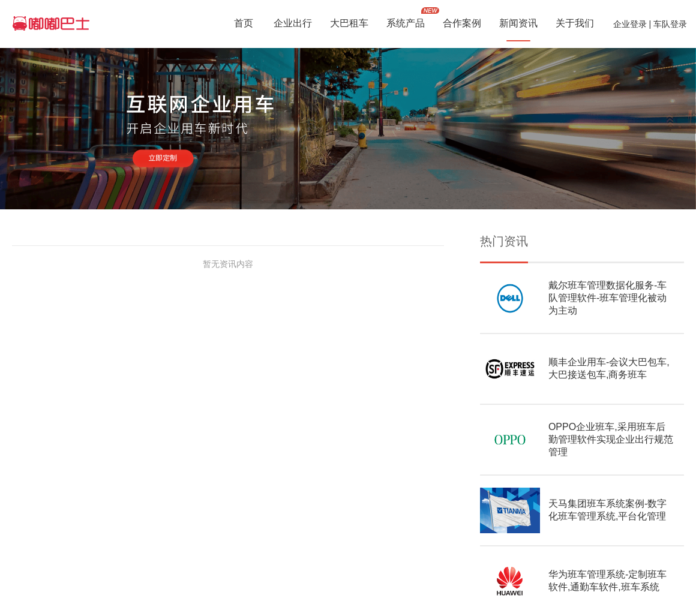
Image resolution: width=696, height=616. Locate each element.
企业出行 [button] (293, 24)
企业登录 (630, 24)
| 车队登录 (667, 24)
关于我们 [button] (575, 24)
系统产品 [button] (406, 24)
